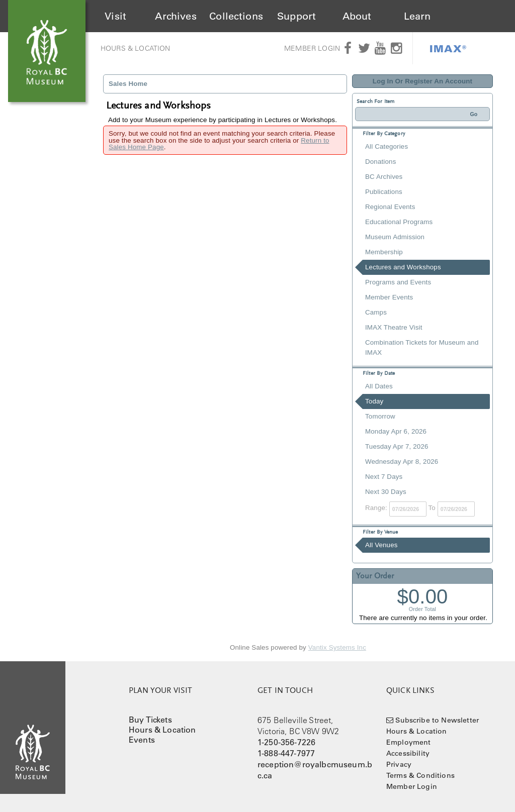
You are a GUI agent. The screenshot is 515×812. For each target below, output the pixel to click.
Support (296, 16)
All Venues (381, 545)
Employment (409, 742)
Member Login (312, 48)
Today (374, 401)
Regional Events (390, 207)
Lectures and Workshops (403, 267)
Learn (417, 16)
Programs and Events (398, 282)
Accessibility (408, 753)
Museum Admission (395, 237)
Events (142, 740)
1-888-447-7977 (286, 753)
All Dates (379, 386)
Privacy (399, 764)
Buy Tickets (150, 720)
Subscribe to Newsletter (437, 720)
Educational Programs (399, 222)
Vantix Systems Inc (337, 647)
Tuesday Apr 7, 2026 (397, 446)
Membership (384, 252)
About (357, 16)
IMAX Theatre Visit (394, 327)
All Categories (387, 146)
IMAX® (448, 48)
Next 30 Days (386, 492)
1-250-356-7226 (286, 742)
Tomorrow (380, 416)
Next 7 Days (384, 477)
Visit (115, 16)
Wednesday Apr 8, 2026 (402, 462)
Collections (236, 16)
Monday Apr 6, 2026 (396, 431)
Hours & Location (136, 48)
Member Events (389, 297)
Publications (384, 192)
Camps (376, 312)
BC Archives (384, 177)
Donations (380, 162)
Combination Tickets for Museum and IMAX (422, 347)
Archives (176, 16)
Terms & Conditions (420, 775)
